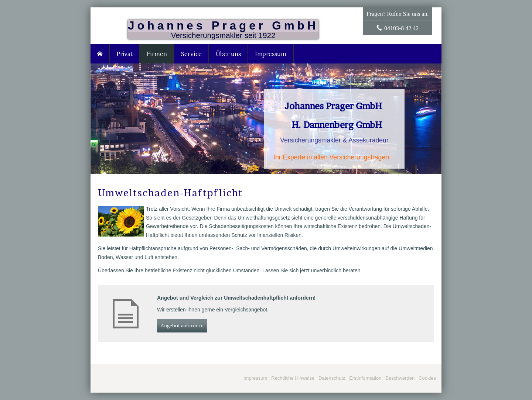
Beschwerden (400, 378)
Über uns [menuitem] (228, 54)
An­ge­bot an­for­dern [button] (182, 325)
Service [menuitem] (191, 54)
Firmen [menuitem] (157, 54)
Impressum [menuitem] (271, 54)
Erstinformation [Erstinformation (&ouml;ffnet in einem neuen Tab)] (365, 378)
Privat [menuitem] (125, 54)
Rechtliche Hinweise (293, 378)
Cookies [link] (427, 378)
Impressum (255, 378)
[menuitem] (100, 54)
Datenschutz (332, 378)
